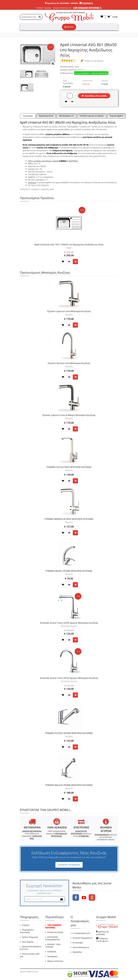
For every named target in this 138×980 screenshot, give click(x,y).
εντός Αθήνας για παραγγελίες (32, 835)
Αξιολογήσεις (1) (66, 116)
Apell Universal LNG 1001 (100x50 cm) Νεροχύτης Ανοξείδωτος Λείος (69, 245)
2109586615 (87, 3)
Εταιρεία (26, 925)
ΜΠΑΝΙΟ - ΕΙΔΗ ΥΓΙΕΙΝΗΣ (53, 946)
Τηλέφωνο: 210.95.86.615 (102, 940)
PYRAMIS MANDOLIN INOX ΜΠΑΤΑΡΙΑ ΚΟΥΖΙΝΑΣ (69, 519)
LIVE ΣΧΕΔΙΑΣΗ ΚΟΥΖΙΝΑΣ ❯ (87, 8)
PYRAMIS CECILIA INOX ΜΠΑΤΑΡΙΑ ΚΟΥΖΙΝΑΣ (69, 467)
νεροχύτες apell (47, 189)
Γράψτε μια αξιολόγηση (92, 61)
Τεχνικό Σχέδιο (116, 116)
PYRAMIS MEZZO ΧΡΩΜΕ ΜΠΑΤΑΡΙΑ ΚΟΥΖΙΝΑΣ (69, 571)
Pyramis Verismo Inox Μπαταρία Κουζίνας (69, 363)
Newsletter (77, 952)
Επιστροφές (78, 943)
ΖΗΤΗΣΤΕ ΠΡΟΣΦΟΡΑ (69, 865)
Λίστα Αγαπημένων (81, 947)
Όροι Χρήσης (28, 942)
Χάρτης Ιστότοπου (55, 961)
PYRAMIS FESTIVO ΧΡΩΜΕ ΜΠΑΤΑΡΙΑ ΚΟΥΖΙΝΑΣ (69, 733)
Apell (77, 67)
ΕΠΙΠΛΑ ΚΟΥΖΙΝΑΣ (55, 932)
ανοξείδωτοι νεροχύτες (30, 189)
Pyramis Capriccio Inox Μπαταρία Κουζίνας (69, 311)
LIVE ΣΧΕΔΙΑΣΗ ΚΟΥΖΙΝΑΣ (53, 926)
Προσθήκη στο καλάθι (94, 96)
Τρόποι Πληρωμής (30, 937)
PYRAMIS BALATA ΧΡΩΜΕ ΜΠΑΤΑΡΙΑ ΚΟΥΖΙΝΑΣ (69, 785)
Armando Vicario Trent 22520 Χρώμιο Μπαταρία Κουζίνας (69, 623)
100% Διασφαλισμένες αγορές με (57, 834)
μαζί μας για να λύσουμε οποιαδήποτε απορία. (106, 837)
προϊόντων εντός (81, 834)
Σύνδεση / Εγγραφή (44, 8)
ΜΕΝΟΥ (69, 27)
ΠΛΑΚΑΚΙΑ (52, 952)
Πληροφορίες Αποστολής (27, 931)
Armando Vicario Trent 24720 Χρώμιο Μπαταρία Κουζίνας (69, 678)
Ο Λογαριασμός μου (81, 933)
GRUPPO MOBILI (26, 972)
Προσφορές (52, 956)
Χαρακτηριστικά (46, 116)
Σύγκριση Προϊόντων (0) (62, 8)
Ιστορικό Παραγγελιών (83, 938)
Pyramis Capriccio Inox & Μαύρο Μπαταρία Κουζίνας (69, 415)
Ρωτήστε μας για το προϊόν (92, 116)
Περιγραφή (28, 116)
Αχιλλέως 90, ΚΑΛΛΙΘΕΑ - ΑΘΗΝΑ (63, 3)
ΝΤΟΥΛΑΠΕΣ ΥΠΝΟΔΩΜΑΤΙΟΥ (53, 938)
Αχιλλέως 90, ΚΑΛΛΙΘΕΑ (103, 933)
